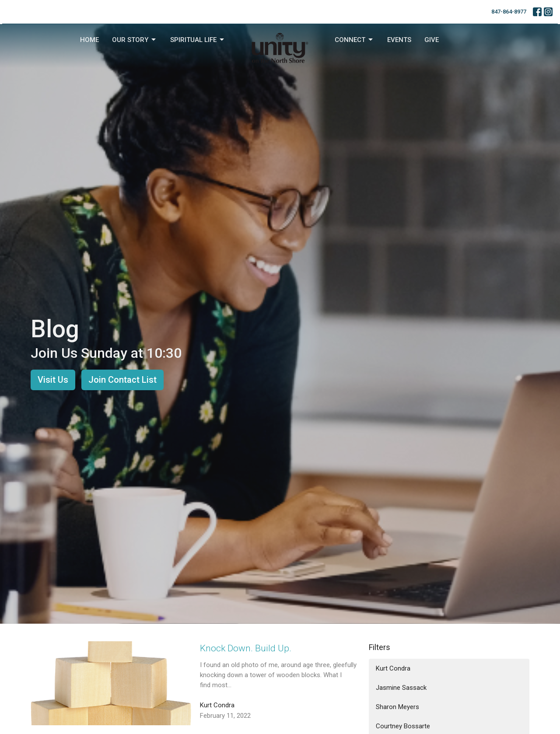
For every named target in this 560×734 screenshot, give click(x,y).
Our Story (135, 40)
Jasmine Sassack (401, 688)
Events (399, 40)
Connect (354, 40)
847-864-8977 (509, 12)
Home (89, 40)
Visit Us (53, 380)
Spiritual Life (198, 40)
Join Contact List (122, 380)
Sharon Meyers (397, 707)
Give (432, 40)
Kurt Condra (393, 668)
